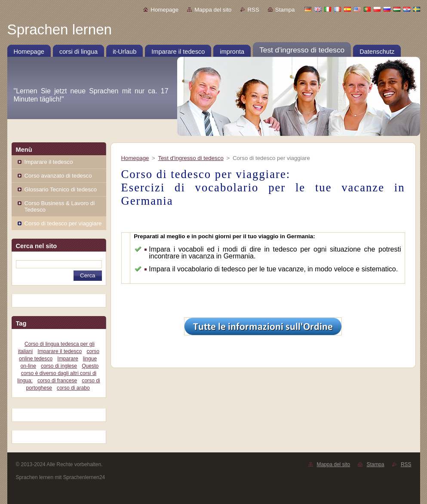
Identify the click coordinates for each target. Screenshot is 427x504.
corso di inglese (59, 366)
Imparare (68, 359)
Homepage (164, 10)
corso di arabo (73, 388)
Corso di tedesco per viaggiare (63, 223)
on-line (28, 366)
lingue (90, 359)
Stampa (285, 10)
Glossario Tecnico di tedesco (61, 189)
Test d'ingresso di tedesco (191, 158)
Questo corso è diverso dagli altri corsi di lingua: (58, 373)
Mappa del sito (213, 10)
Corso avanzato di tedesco (58, 176)
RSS (253, 10)
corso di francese (57, 381)
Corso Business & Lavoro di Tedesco (60, 206)
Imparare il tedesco (49, 162)
